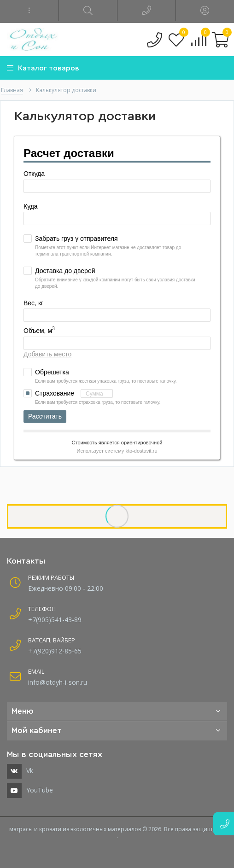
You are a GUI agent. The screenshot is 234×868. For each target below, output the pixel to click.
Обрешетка (52, 372)
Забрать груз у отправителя (76, 239)
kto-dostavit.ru (141, 451)
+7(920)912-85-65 (55, 651)
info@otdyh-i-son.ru (58, 682)
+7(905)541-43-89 (55, 620)
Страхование (74, 393)
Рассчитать (45, 416)
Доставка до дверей (65, 271)
